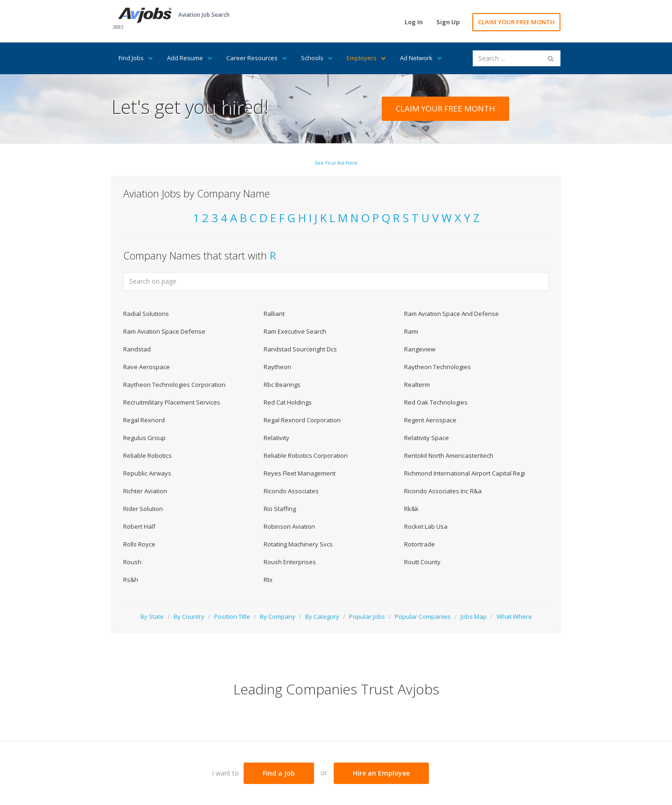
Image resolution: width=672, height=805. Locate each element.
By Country (189, 616)
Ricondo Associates (291, 491)
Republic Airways (147, 473)
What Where (514, 616)
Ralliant (274, 314)
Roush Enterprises (290, 562)
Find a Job (279, 773)
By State (152, 616)
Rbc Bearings (282, 385)
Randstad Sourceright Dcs (300, 349)
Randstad (137, 349)
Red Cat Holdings (288, 402)
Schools (317, 58)
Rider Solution (143, 509)
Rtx (268, 580)
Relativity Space (427, 438)
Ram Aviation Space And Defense (451, 314)
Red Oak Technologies (436, 402)
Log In (414, 22)
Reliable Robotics (147, 455)
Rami (411, 331)
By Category (322, 616)
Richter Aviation (145, 491)
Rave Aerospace (147, 367)
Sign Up (448, 22)
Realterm (417, 385)
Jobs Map (474, 616)
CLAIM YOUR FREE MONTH (516, 22)
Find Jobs (136, 58)
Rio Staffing (280, 509)
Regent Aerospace (430, 420)
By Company (278, 616)
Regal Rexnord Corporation (302, 420)
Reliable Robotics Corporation (306, 455)
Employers (366, 58)
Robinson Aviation (289, 526)
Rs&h (131, 580)
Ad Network (421, 58)
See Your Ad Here (336, 163)
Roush (132, 562)
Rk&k (411, 509)
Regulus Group (144, 438)
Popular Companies (423, 616)
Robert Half (139, 526)
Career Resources (257, 58)
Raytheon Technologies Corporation (174, 385)
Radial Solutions (146, 314)
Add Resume (190, 58)
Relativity (276, 438)
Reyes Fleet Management (300, 473)
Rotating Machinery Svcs (298, 544)
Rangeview (420, 349)
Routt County (422, 562)
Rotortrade (420, 544)
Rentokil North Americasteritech (449, 455)
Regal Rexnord (144, 420)
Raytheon (277, 367)
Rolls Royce (139, 544)
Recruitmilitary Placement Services (172, 402)
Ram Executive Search (295, 331)
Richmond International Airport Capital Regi (465, 473)
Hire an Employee (381, 773)
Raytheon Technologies (437, 367)
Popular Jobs (367, 616)
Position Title (232, 616)
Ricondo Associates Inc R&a (443, 491)
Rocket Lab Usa (426, 526)
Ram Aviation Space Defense (164, 331)
